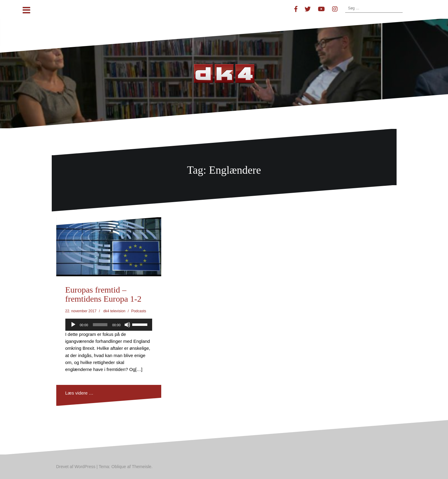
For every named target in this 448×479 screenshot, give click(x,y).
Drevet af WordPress (76, 467)
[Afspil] (73, 325)
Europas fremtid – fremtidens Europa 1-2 (103, 294)
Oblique (119, 467)
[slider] (100, 325)
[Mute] (127, 325)
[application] (109, 325)
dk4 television (114, 311)
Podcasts (139, 311)
